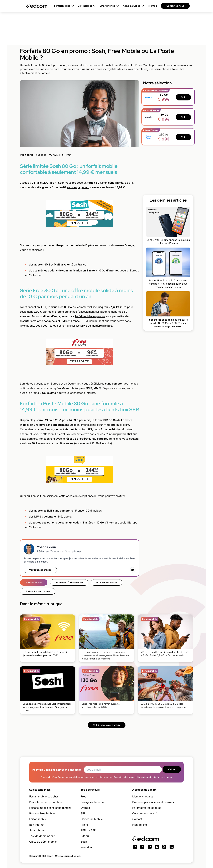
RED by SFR (88, 830)
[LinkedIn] (133, 570)
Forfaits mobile (34, 582)
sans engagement (78, 187)
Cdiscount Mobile (92, 819)
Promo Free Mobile (107, 582)
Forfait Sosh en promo (38, 591)
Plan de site (140, 825)
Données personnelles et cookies (153, 802)
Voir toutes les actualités (107, 725)
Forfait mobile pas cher (44, 796)
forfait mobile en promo (90, 316)
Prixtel (85, 825)
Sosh (84, 842)
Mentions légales (143, 796)
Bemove (76, 856)
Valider (172, 769)
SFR (83, 813)
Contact (137, 819)
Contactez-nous (175, 6)
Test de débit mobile (42, 836)
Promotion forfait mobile (69, 582)
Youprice (86, 847)
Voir (183, 97)
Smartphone (37, 830)
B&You (85, 836)
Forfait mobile (38, 819)
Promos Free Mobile (42, 813)
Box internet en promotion (46, 802)
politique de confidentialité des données (153, 777)
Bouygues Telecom (93, 802)
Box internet (37, 825)
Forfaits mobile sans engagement (50, 808)
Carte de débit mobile (43, 842)
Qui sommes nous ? (145, 813)
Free (83, 796)
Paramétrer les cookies (147, 808)
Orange (85, 808)
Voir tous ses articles (40, 570)
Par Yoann (26, 155)
